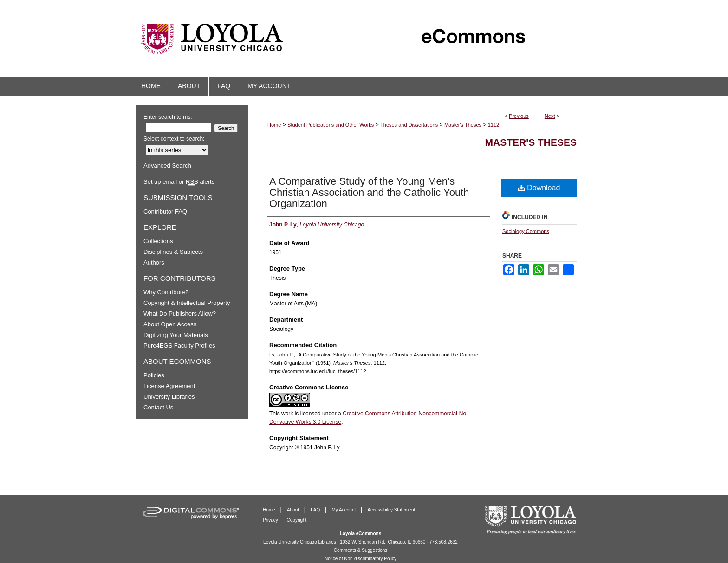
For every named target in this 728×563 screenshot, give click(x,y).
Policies (154, 375)
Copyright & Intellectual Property (187, 303)
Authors (154, 262)
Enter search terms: (168, 117)
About (294, 510)
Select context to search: (174, 139)
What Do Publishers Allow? (180, 314)
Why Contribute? (166, 292)
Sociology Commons (526, 231)
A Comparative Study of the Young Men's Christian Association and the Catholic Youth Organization (369, 192)
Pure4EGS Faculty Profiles (179, 346)
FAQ (316, 510)
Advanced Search (167, 165)
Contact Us (158, 407)
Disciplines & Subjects (173, 252)
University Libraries (169, 397)
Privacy (271, 520)
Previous (519, 116)
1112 (494, 125)
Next (550, 116)
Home (274, 125)
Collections (158, 241)
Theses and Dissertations (409, 125)
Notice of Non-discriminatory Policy (361, 559)
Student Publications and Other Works (331, 125)
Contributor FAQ (165, 211)
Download (539, 188)
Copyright (297, 520)
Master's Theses (463, 125)
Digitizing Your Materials (176, 335)
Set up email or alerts (179, 182)
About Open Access (170, 324)
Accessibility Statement (391, 510)
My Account (344, 510)
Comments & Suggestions (361, 550)
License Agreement (169, 386)
